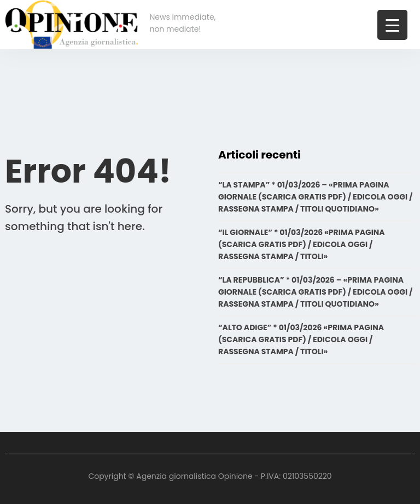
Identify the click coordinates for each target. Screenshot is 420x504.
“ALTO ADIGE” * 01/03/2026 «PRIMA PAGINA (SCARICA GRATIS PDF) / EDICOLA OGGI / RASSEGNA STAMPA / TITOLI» (301, 339)
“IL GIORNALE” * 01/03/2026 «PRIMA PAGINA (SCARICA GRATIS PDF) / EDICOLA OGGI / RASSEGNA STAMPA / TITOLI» (302, 244)
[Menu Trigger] (392, 25)
